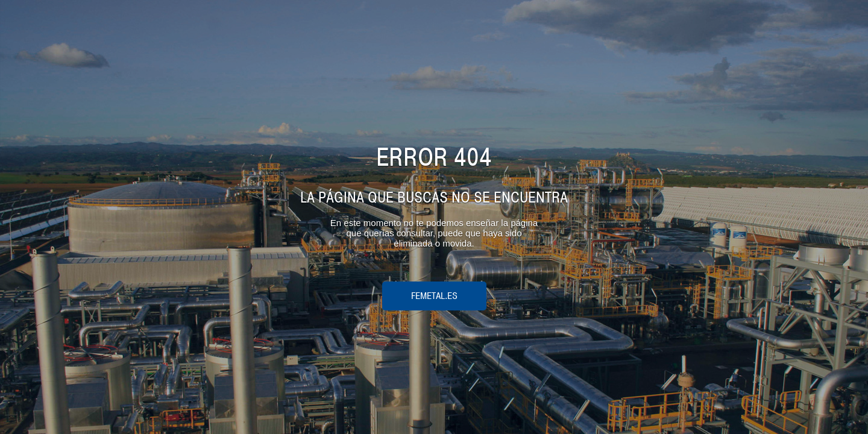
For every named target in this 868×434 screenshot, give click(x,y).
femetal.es (434, 296)
